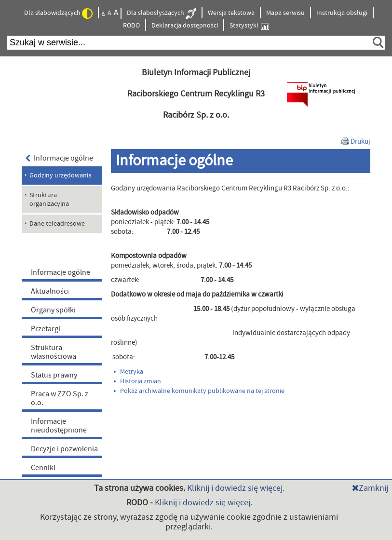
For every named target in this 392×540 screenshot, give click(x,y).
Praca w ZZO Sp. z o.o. (60, 398)
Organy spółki (53, 310)
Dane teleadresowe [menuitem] (57, 224)
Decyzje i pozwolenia (64, 449)
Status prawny (54, 375)
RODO (131, 26)
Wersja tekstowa (231, 13)
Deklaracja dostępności (185, 26)
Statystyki (249, 26)
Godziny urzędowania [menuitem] (61, 175)
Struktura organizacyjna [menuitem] (49, 200)
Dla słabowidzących (58, 13)
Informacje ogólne (60, 158)
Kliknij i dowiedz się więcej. (236, 488)
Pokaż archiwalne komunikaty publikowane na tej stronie (199, 391)
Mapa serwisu (285, 13)
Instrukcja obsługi (342, 13)
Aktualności (50, 291)
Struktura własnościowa (54, 352)
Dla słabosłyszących (162, 13)
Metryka (128, 372)
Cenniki (43, 468)
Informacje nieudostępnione (59, 426)
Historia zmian (137, 381)
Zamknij (370, 488)
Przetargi (46, 329)
